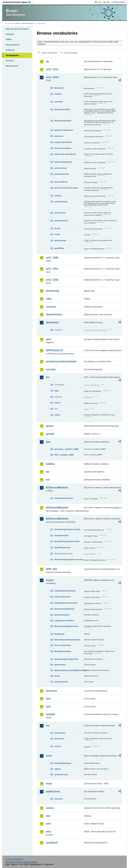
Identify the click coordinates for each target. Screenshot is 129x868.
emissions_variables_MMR (66, 449)
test (48, 816)
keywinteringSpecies (64, 130)
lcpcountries (60, 733)
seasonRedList (61, 221)
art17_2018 (52, 280)
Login (99, 2)
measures (59, 136)
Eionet (17, 23)
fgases (50, 426)
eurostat (51, 369)
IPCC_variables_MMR (64, 455)
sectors (58, 746)
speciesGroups (61, 774)
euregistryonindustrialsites (61, 361)
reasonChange (61, 202)
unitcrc (57, 415)
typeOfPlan (59, 248)
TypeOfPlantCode (62, 548)
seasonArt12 (60, 213)
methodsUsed (60, 168)
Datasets (10, 34)
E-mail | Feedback (14, 859)
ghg (48, 442)
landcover (52, 691)
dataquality (52, 322)
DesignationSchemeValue (66, 603)
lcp (48, 726)
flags (56, 391)
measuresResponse (63, 162)
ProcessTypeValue (62, 645)
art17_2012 (52, 269)
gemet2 (50, 434)
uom (48, 824)
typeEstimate (60, 240)
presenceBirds (61, 182)
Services (10, 61)
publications (53, 791)
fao (48, 377)
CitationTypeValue (62, 597)
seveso (50, 808)
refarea (57, 403)
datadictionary (54, 314)
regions (58, 769)
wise (48, 832)
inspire (50, 580)
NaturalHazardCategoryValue (67, 640)
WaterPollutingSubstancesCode (69, 559)
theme (57, 676)
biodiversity (53, 291)
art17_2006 (52, 258)
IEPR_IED (51, 569)
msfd (49, 756)
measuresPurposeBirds (65, 154)
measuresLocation (63, 148)
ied (48, 480)
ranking (58, 196)
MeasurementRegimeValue (66, 626)
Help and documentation (17, 29)
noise (49, 784)
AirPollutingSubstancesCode (67, 529)
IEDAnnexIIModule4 (57, 519)
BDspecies (59, 88)
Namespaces (12, 66)
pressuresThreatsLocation (66, 188)
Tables (9, 39)
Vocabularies (12, 55)
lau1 (48, 699)
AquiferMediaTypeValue (65, 591)
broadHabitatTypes (63, 763)
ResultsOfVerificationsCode (67, 541)
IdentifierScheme (62, 615)
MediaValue (59, 634)
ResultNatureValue (63, 651)
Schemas (10, 50)
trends (57, 234)
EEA (18, 2)
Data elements (13, 45)
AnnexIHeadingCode (63, 498)
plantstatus (59, 739)
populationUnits (61, 174)
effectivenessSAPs (63, 121)
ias (47, 472)
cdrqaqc (58, 94)
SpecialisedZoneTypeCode (66, 659)
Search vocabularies (49, 53)
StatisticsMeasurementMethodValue (69, 670)
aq (47, 61)
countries (58, 102)
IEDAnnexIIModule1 (57, 488)
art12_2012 (52, 69)
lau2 (48, 707)
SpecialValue (60, 665)
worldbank (52, 843)
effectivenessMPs (62, 109)
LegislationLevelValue (64, 621)
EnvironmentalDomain (64, 609)
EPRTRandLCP (54, 350)
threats (57, 228)
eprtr (49, 339)
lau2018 (50, 714)
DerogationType (61, 535)
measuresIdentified (63, 142)
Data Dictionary (28, 23)
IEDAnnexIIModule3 (57, 508)
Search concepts (71, 53)
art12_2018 (52, 77)
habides (50, 464)
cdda (49, 299)
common (51, 307)
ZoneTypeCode (61, 682)
